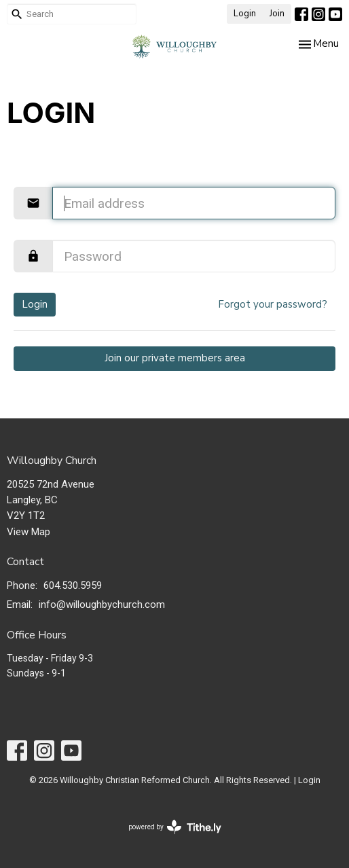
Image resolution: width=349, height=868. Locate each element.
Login (245, 14)
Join (277, 14)
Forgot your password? (273, 304)
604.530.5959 (73, 585)
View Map (29, 532)
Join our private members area (175, 358)
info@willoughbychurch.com (102, 604)
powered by (175, 827)
